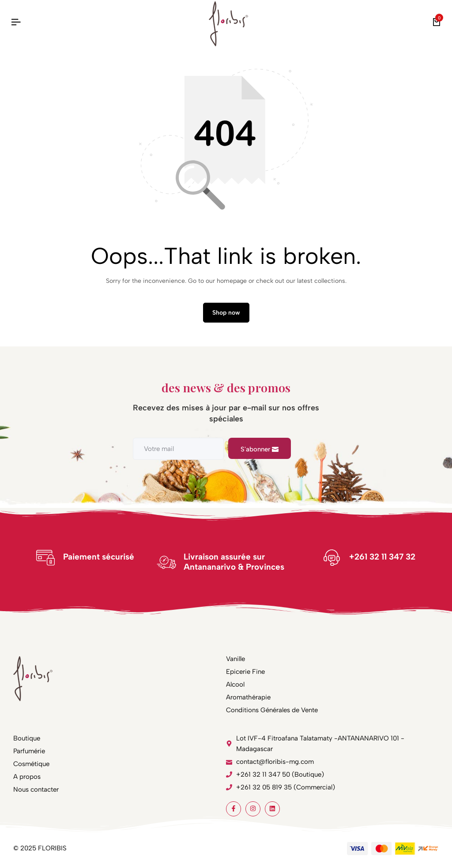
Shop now (226, 313)
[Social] (234, 809)
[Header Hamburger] (16, 22)
